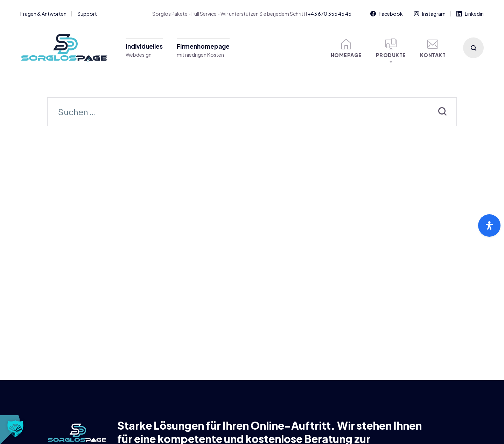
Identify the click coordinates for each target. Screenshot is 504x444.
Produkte (391, 48)
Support (87, 14)
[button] (15, 429)
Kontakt (433, 48)
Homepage (346, 48)
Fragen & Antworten (43, 14)
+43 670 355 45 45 (330, 14)
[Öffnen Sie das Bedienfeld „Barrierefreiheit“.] (489, 226)
